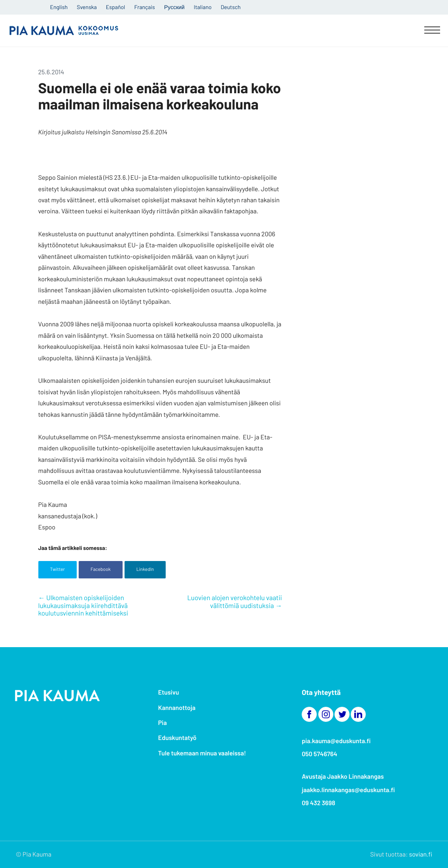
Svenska (87, 7)
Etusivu (169, 692)
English (59, 7)
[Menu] (432, 31)
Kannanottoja (177, 708)
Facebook (101, 569)
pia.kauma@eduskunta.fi (336, 741)
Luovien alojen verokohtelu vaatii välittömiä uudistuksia (234, 602)
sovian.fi (421, 854)
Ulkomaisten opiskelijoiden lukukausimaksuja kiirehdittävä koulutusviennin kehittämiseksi (83, 605)
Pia (163, 723)
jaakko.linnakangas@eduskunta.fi (348, 790)
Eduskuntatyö (177, 738)
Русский (174, 7)
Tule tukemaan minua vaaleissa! (202, 753)
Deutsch (231, 7)
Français (145, 7)
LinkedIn (145, 569)
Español (115, 7)
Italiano (203, 7)
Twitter (58, 569)
